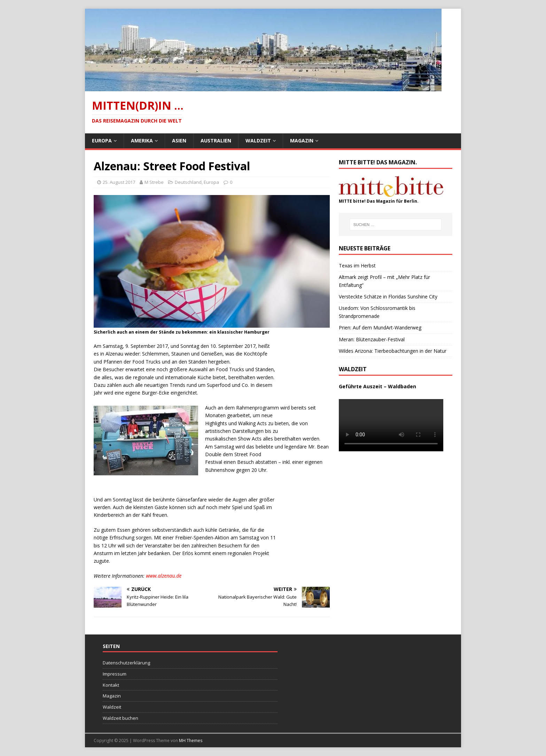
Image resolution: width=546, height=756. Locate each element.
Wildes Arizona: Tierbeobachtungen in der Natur (393, 351)
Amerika (142, 141)
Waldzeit (258, 141)
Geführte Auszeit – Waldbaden (377, 386)
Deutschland (188, 182)
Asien (179, 141)
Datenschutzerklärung (126, 663)
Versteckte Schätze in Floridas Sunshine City (388, 297)
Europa (102, 141)
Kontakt (111, 685)
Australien (216, 141)
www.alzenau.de (164, 576)
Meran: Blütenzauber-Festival (372, 339)
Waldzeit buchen (120, 718)
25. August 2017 (119, 182)
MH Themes (191, 741)
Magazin (302, 141)
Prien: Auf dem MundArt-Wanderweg (380, 328)
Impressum (115, 674)
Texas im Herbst (357, 266)
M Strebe (154, 182)
